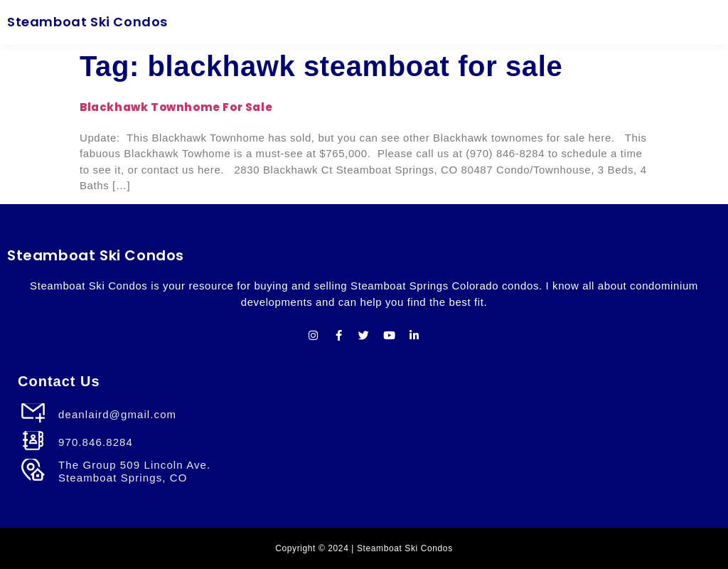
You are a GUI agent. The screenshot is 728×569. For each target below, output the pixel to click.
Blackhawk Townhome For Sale (176, 107)
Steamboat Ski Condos (87, 22)
